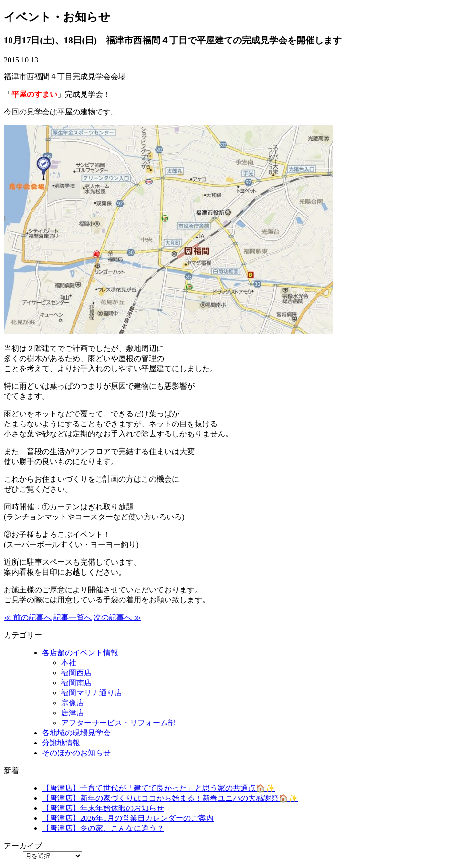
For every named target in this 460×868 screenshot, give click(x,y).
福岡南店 (76, 683)
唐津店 (73, 713)
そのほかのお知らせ (76, 753)
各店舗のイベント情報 (80, 653)
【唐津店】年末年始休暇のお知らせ (103, 808)
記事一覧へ (73, 617)
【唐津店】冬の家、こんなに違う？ (103, 828)
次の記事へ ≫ (117, 617)
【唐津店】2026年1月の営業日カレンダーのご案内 (128, 818)
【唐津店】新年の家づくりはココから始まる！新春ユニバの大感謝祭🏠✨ (170, 798)
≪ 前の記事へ (28, 617)
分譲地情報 (61, 743)
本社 (69, 663)
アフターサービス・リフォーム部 (118, 723)
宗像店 (73, 703)
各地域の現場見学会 (76, 733)
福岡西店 (76, 673)
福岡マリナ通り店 (92, 693)
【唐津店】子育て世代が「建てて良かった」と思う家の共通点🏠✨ (158, 788)
